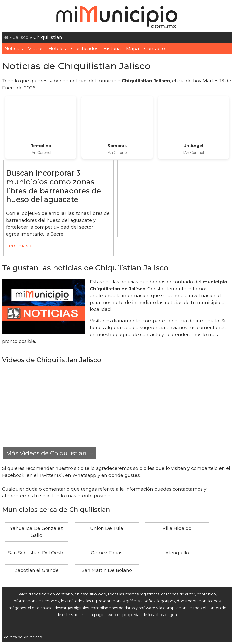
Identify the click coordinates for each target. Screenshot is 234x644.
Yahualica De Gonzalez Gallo (37, 532)
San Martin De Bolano (107, 570)
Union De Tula (107, 528)
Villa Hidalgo (177, 528)
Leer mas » (19, 246)
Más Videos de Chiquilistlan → (50, 453)
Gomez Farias (107, 553)
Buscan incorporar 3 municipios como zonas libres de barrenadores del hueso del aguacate (54, 186)
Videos (36, 49)
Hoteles (57, 49)
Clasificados (85, 49)
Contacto (155, 49)
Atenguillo (177, 553)
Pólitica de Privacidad (23, 637)
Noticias (14, 49)
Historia (112, 49)
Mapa (133, 49)
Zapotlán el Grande (37, 570)
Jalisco (21, 37)
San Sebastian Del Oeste (36, 553)
